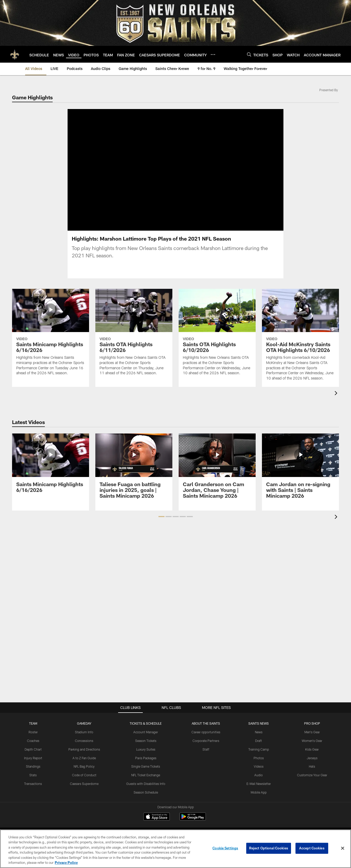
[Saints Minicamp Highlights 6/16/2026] (51, 335)
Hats (312, 766)
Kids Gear (312, 749)
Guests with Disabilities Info (146, 784)
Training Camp (259, 749)
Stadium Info (84, 732)
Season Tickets (146, 741)
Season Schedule (146, 792)
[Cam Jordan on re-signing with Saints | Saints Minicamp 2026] (300, 469)
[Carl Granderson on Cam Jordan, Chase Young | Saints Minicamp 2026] (217, 469)
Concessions (84, 741)
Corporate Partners (206, 741)
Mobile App (259, 792)
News (259, 732)
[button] (161, 517)
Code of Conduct (84, 775)
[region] (175, 849)
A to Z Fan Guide (84, 758)
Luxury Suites (146, 749)
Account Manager (146, 732)
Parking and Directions (84, 749)
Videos (259, 766)
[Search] (249, 54)
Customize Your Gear (312, 775)
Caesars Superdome (84, 784)
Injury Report (33, 758)
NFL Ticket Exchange (146, 775)
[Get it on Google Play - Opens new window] (193, 819)
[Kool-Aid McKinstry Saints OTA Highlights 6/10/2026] (300, 338)
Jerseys (312, 758)
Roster (33, 732)
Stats (33, 775)
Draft (259, 741)
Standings (33, 766)
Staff (206, 749)
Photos (259, 758)
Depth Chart (33, 749)
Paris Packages (146, 758)
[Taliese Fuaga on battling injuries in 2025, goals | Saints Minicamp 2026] (134, 469)
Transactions (33, 784)
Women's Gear (312, 741)
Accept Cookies (312, 848)
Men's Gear (312, 732)
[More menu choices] (213, 55)
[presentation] (337, 394)
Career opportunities (206, 732)
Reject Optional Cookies (269, 848)
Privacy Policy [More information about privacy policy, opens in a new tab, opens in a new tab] (66, 862)
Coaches (33, 741)
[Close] (343, 848)
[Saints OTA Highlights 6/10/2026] (217, 335)
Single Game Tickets (146, 766)
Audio (259, 775)
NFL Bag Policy (84, 766)
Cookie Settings (225, 848)
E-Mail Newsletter (259, 784)
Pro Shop (312, 723)
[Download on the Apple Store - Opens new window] (157, 817)
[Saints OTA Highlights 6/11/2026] (134, 335)
